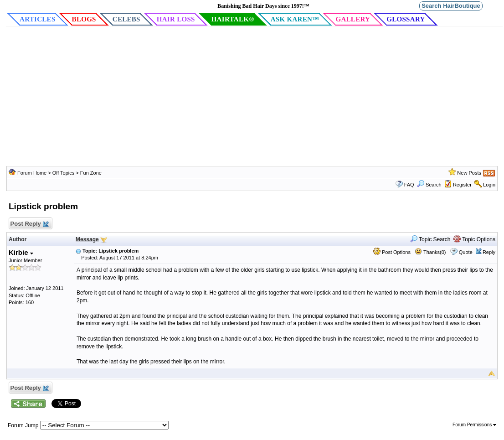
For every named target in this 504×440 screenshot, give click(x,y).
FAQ (409, 185)
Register (462, 185)
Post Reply (29, 224)
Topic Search (430, 239)
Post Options (392, 252)
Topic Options (474, 239)
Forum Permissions (474, 425)
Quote (466, 252)
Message (87, 239)
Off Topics (64, 173)
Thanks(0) (430, 252)
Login (489, 185)
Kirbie (21, 252)
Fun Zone (91, 173)
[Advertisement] (252, 98)
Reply (489, 252)
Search (429, 185)
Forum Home (32, 173)
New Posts (469, 173)
